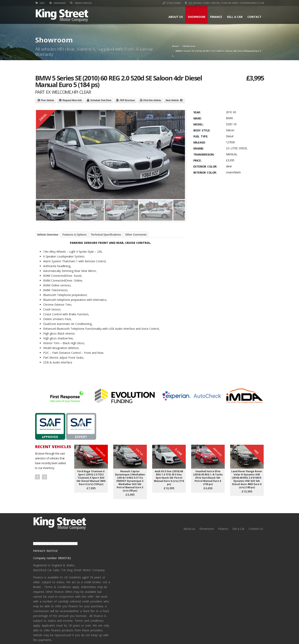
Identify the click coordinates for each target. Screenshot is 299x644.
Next (44, 477)
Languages (58, 3)
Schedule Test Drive (101, 100)
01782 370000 (172, 3)
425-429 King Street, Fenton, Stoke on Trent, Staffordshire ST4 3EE (225, 3)
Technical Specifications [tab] (106, 235)
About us (176, 17)
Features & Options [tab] (74, 235)
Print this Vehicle (152, 100)
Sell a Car (235, 17)
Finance (216, 17)
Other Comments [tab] (136, 235)
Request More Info (72, 100)
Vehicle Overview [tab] (48, 235)
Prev (37, 477)
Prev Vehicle (47, 100)
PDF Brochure (127, 100)
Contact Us (256, 529)
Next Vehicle (172, 100)
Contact (254, 17)
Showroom (196, 17)
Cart (40, 3)
